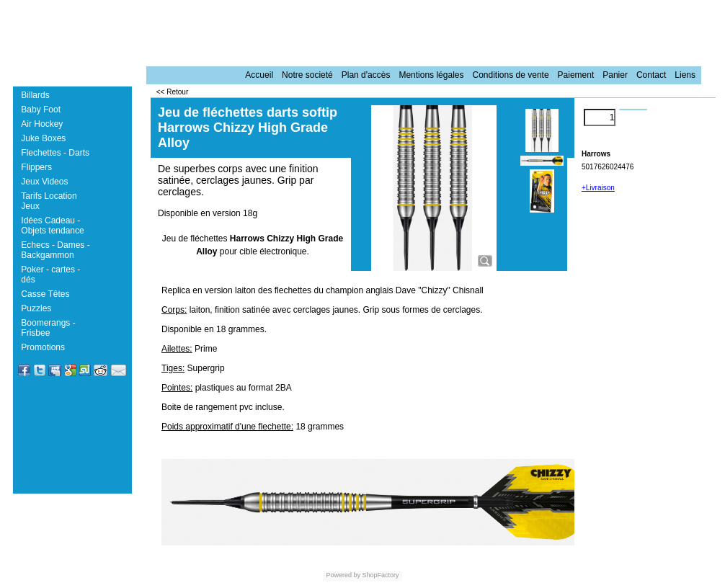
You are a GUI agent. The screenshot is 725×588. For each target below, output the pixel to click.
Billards (35, 95)
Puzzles (36, 308)
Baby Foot (41, 110)
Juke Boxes (43, 138)
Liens (685, 75)
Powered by (343, 575)
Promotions (43, 347)
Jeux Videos (44, 182)
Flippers (36, 167)
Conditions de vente (510, 75)
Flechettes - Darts (55, 153)
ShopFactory (380, 575)
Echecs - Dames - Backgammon (55, 250)
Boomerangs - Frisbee (48, 328)
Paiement (576, 75)
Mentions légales (431, 75)
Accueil (259, 75)
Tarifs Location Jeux (49, 201)
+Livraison (598, 188)
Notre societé (307, 75)
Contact (651, 75)
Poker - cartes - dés (50, 275)
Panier (615, 75)
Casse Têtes (45, 294)
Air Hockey (42, 124)
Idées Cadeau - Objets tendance (52, 226)
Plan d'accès (366, 75)
